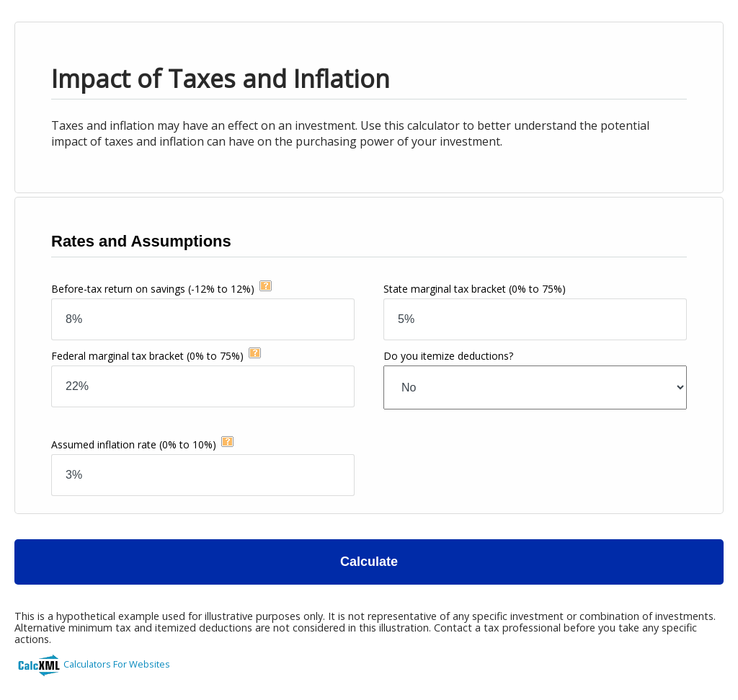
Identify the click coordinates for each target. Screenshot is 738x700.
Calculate (369, 562)
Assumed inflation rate (134, 444)
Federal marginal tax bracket (147, 356)
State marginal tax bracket (475, 289)
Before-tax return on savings (153, 289)
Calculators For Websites (117, 664)
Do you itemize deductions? (448, 356)
